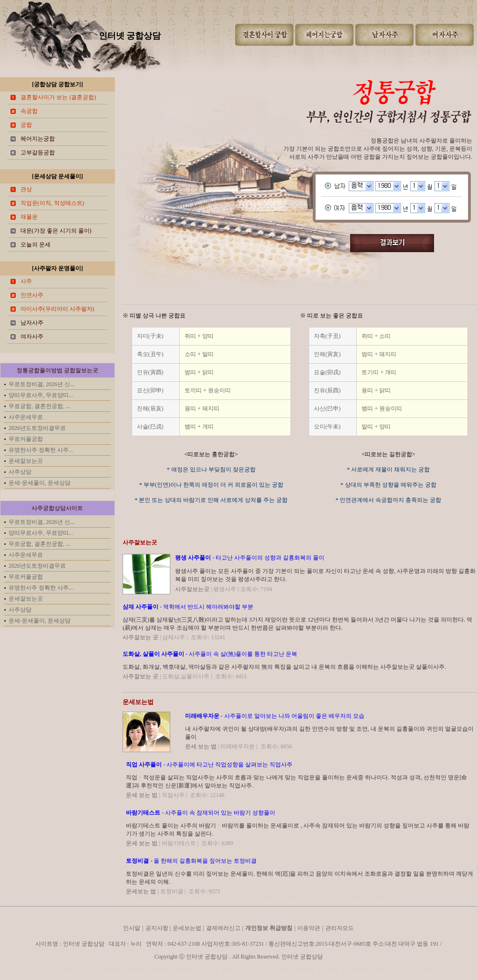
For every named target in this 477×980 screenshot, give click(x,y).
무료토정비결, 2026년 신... (41, 384)
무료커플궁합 (26, 439)
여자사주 (32, 337)
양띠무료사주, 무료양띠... (41, 395)
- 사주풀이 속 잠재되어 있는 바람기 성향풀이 (201, 813)
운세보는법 (138, 702)
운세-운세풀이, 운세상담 (40, 483)
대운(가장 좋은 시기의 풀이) (56, 231)
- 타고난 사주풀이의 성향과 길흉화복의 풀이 (250, 558)
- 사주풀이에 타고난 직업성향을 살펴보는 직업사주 (209, 765)
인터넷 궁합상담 (130, 36)
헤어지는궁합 (38, 139)
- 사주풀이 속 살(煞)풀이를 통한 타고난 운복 (210, 654)
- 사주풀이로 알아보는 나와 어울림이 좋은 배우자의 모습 (275, 716)
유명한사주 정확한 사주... (41, 450)
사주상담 (20, 472)
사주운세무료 (26, 417)
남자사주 (32, 323)
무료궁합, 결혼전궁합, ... (39, 406)
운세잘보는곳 (26, 461)
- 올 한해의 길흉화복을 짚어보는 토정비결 (191, 861)
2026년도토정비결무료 (37, 428)
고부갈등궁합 (38, 153)
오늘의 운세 (36, 245)
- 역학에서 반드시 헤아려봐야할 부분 (188, 607)
